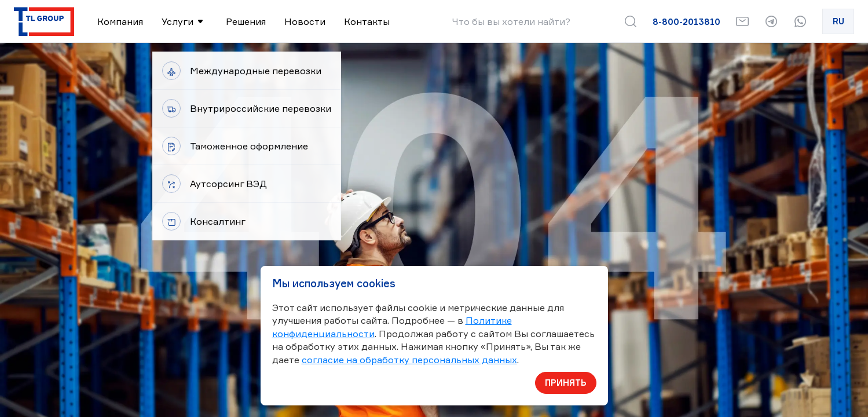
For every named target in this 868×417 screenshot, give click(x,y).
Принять (566, 383)
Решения (246, 21)
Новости (305, 21)
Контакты (367, 21)
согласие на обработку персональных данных (409, 360)
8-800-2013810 (686, 22)
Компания (120, 21)
